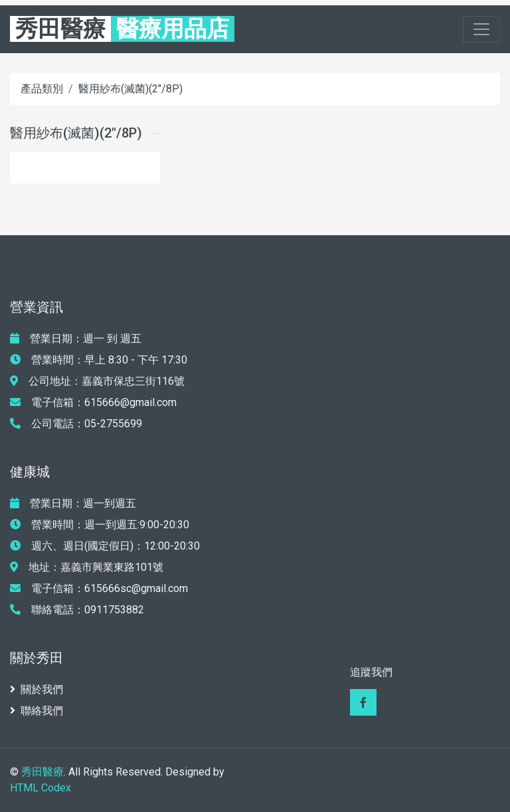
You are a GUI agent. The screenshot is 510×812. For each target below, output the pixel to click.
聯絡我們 (37, 711)
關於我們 (37, 689)
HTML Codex (41, 788)
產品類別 (42, 89)
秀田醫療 (42, 772)
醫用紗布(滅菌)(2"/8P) (130, 89)
